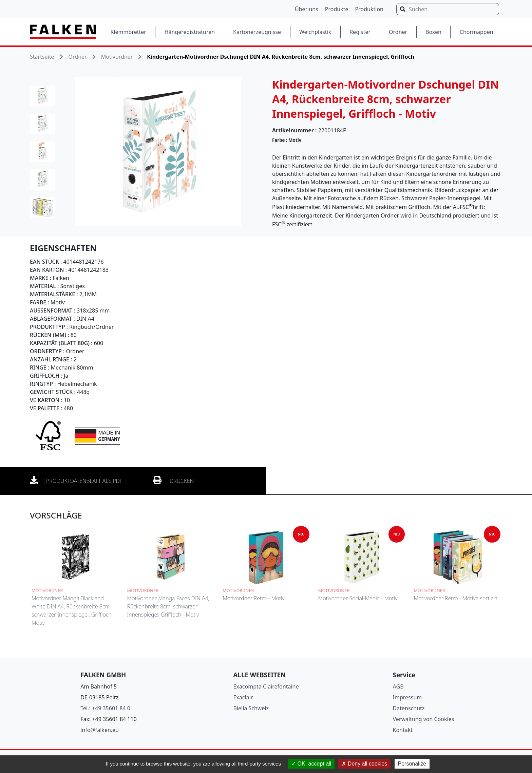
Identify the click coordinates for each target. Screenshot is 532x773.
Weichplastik (315, 32)
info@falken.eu (100, 730)
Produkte (337, 9)
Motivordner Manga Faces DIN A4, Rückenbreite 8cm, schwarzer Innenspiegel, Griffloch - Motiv (168, 606)
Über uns (307, 9)
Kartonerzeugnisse (257, 32)
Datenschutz (409, 708)
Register (360, 32)
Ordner (398, 32)
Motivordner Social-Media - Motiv (358, 598)
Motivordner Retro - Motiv (253, 598)
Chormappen (477, 32)
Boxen (433, 32)
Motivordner (117, 57)
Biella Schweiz (251, 708)
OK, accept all (311, 764)
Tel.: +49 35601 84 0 (105, 708)
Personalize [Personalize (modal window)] (412, 764)
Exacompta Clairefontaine (266, 686)
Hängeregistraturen (190, 32)
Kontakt (403, 730)
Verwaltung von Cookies (424, 719)
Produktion (369, 9)
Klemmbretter (128, 32)
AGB (398, 686)
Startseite (42, 57)
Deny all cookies (364, 764)
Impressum (407, 697)
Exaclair (243, 697)
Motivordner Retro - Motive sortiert (455, 598)
